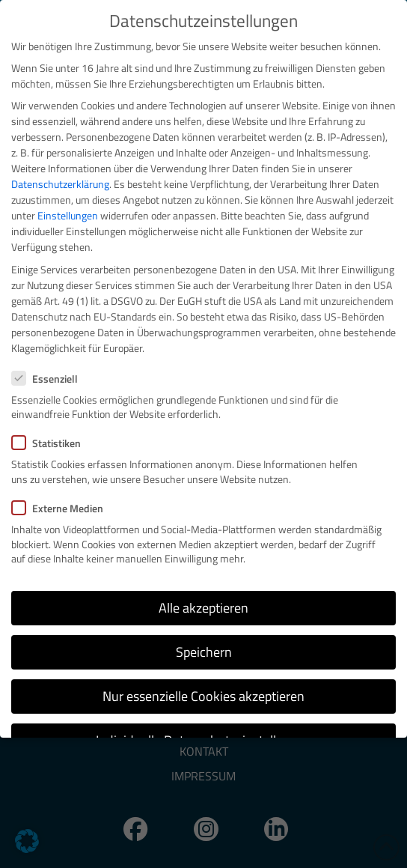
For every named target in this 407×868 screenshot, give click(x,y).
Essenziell (49, 379)
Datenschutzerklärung (60, 184)
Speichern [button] (204, 652)
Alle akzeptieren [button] (203, 608)
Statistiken (51, 443)
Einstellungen (68, 215)
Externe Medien (62, 508)
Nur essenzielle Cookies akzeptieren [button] (203, 696)
